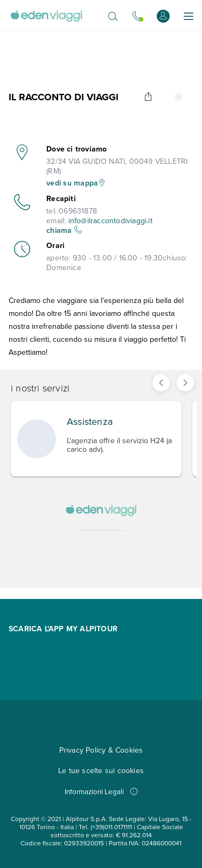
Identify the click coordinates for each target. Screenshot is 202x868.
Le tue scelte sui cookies (101, 771)
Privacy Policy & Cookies (101, 750)
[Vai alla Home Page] (46, 16)
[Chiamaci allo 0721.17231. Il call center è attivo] (137, 16)
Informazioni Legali (101, 792)
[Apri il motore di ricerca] (113, 16)
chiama (64, 230)
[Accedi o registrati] (163, 16)
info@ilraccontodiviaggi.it (110, 221)
